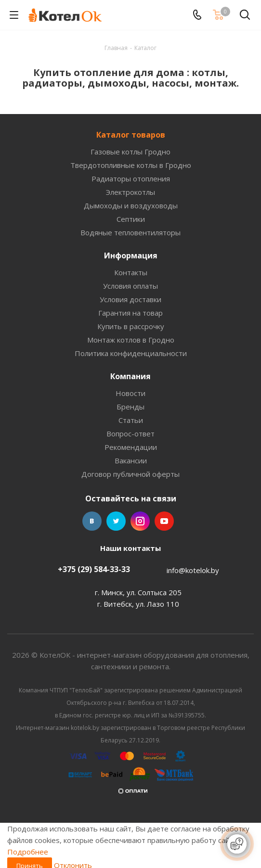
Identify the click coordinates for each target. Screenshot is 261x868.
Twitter (116, 521)
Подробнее (28, 852)
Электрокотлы (130, 192)
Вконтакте (92, 521)
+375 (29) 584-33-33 (94, 569)
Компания (130, 376)
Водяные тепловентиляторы (130, 232)
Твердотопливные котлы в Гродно (131, 165)
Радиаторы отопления (131, 179)
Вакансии (131, 460)
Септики (131, 219)
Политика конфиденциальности (131, 353)
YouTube (164, 521)
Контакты (131, 272)
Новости (130, 393)
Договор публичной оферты (130, 474)
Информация (131, 255)
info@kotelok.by (193, 570)
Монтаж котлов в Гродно (131, 340)
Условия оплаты (130, 286)
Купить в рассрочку (131, 326)
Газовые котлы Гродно (130, 152)
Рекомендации (131, 447)
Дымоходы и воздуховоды (131, 205)
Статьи (131, 420)
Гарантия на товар (130, 313)
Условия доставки (130, 299)
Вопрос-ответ (130, 434)
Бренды (130, 407)
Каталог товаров (131, 135)
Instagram (140, 521)
